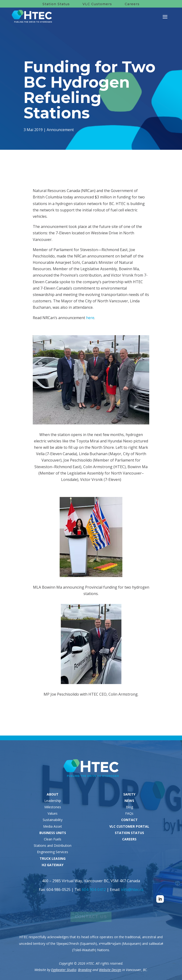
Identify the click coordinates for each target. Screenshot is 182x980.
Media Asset (53, 826)
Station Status (56, 4)
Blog (129, 807)
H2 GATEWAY (53, 865)
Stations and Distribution (53, 845)
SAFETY (129, 794)
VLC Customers (97, 4)
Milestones (53, 807)
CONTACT (129, 820)
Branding (85, 970)
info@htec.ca (132, 890)
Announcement (61, 129)
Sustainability (53, 820)
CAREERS (129, 839)
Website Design (110, 970)
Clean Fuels (53, 839)
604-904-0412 (94, 890)
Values (53, 813)
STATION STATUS (129, 833)
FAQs (129, 813)
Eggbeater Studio (64, 970)
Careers (132, 4)
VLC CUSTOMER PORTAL (129, 826)
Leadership (53, 801)
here (90, 318)
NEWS (129, 801)
